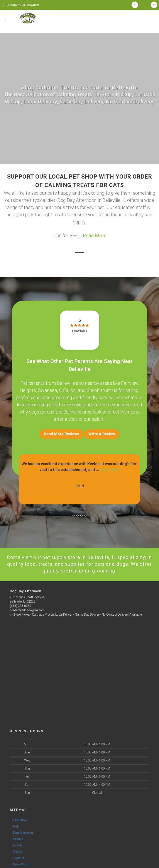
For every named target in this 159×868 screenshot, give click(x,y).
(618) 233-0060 (20, 606)
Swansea (47, 390)
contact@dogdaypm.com (27, 610)
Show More (110, 470)
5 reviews (80, 331)
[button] (74, 516)
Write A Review (102, 434)
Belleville (66, 383)
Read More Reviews (62, 434)
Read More (95, 236)
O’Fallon (67, 390)
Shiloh (93, 390)
